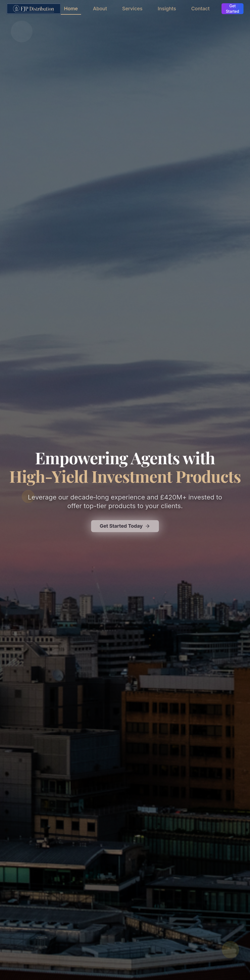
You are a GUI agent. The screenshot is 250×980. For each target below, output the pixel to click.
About (100, 9)
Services (132, 9)
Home (71, 10)
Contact (200, 9)
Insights (167, 9)
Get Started (233, 9)
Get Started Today (125, 527)
